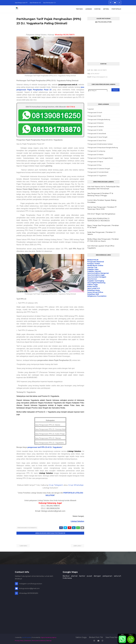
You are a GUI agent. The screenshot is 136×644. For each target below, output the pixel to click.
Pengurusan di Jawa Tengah (98, 137)
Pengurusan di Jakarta (96, 126)
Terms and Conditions (39, 640)
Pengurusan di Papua (96, 162)
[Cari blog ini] (98, 91)
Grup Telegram (56, 485)
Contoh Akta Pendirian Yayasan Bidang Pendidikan (102, 201)
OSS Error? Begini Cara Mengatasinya (101, 214)
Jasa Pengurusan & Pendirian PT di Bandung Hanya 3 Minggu (100, 194)
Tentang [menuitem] (79, 9)
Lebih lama (77, 545)
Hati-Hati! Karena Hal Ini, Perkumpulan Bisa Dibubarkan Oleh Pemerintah (103, 188)
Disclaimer (28, 640)
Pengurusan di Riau (95, 165)
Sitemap (49, 640)
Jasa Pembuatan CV (49, 3)
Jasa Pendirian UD (35, 3)
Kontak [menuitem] (97, 9)
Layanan (91, 109)
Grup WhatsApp (76, 485)
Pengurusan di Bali (95, 116)
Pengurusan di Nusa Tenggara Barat (100, 158)
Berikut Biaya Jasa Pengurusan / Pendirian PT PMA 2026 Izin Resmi (103, 240)
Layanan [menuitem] (89, 9)
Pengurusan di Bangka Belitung (99, 119)
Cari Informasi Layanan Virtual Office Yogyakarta (101, 247)
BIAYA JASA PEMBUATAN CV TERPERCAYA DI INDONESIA (98, 220)
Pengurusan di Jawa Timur (97, 141)
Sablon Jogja (81, 637)
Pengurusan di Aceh (95, 112)
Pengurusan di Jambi (95, 130)
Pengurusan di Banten (96, 123)
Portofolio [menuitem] (116, 9)
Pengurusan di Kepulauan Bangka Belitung (103, 148)
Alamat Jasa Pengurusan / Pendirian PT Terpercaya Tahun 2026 (102, 208)
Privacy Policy (19, 640)
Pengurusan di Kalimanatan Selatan (100, 144)
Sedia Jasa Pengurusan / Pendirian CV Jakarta (101, 233)
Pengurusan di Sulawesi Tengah (99, 169)
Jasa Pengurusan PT (21, 3)
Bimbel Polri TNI (96, 637)
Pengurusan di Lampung (97, 151)
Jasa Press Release (113, 637)
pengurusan (33, 447)
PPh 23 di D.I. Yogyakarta (52, 447)
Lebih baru (24, 545)
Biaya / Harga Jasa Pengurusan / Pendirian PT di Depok (103, 227)
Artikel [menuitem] (106, 9)
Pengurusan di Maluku (96, 155)
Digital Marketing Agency (49, 637)
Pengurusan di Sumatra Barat (98, 172)
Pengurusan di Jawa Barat (97, 133)
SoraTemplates (27, 637)
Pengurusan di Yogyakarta (27, 528)
